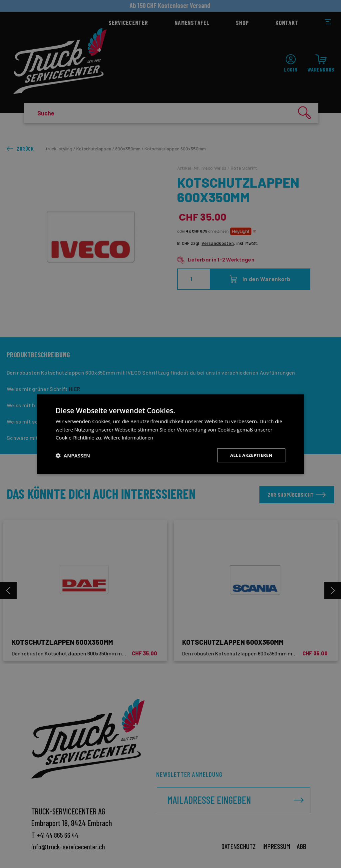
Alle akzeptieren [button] (250, 455)
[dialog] (170, 434)
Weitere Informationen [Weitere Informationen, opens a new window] (130, 437)
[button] (73, 455)
